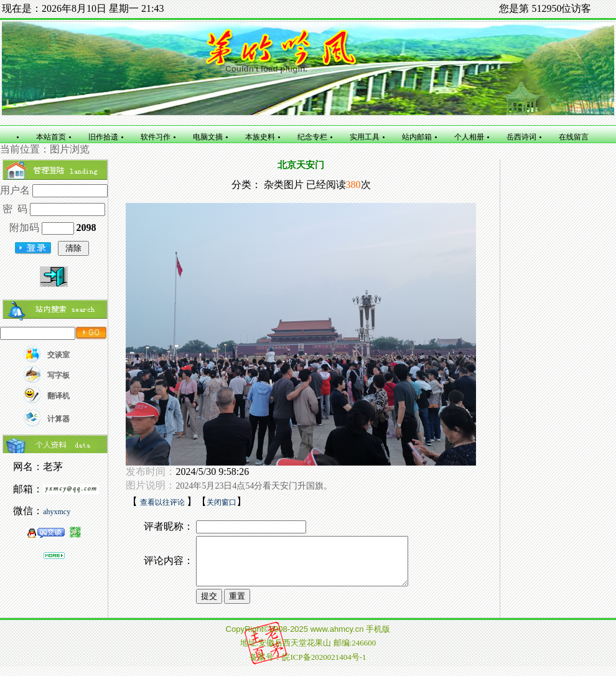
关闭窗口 (222, 502)
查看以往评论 (163, 502)
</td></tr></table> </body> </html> (308, 652)
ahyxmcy (57, 512)
